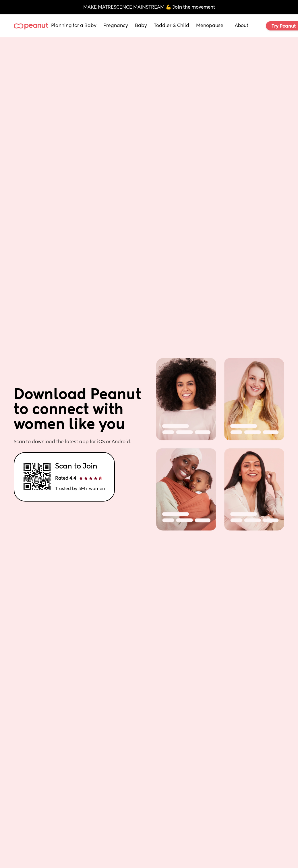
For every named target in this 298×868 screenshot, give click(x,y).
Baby (141, 26)
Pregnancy (116, 26)
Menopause (210, 26)
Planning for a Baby (74, 26)
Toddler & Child (172, 26)
